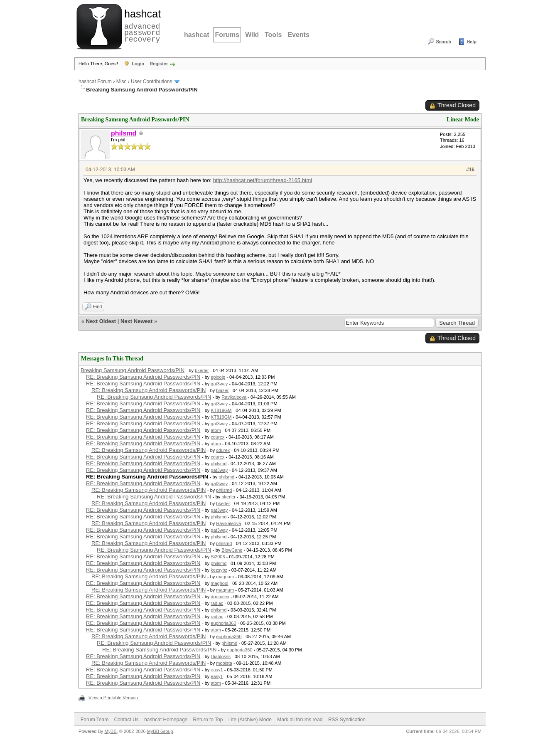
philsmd (219, 464)
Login (138, 64)
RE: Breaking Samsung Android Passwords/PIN (143, 377)
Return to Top (208, 720)
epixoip (218, 377)
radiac (217, 603)
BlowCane (232, 550)
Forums (227, 35)
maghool (219, 583)
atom (216, 430)
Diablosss (221, 656)
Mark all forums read (300, 720)
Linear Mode (463, 120)
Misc (122, 81)
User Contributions (151, 81)
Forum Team (95, 720)
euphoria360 (223, 623)
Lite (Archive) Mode (250, 720)
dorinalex (220, 597)
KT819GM (221, 410)
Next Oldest (101, 321)
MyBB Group (160, 731)
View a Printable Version (113, 698)
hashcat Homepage (166, 720)
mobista (224, 663)
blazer (222, 390)
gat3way (219, 384)
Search (443, 42)
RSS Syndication (347, 720)
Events (298, 35)
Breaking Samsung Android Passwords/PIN (133, 370)
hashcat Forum (95, 81)
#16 (470, 170)
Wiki (252, 35)
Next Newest (136, 321)
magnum (225, 577)
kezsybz (219, 570)
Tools (273, 35)
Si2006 (218, 557)
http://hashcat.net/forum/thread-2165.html (263, 180)
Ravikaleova (234, 397)
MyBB (110, 731)
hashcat (196, 35)
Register (159, 64)
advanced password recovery (141, 25)
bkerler (202, 370)
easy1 (217, 670)
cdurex (217, 437)
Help (472, 42)
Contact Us (126, 720)
